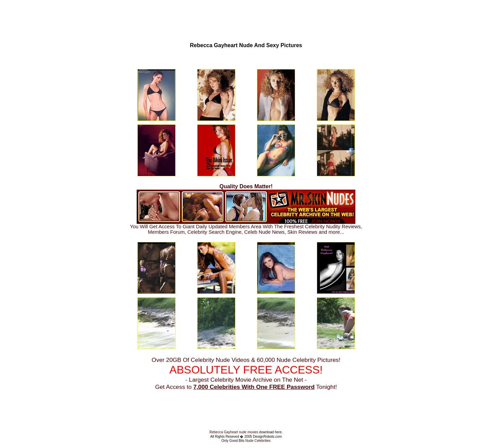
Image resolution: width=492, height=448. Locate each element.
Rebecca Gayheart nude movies (234, 432)
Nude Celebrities (258, 441)
